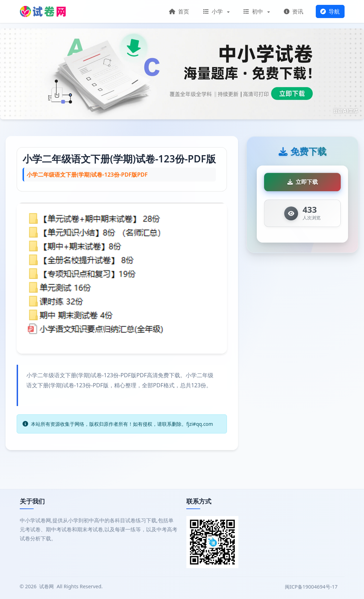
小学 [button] (214, 11)
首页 (179, 11)
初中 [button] (254, 11)
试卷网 (46, 586)
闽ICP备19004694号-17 (312, 587)
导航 (330, 11)
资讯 (294, 11)
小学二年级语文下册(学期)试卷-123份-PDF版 (119, 159)
